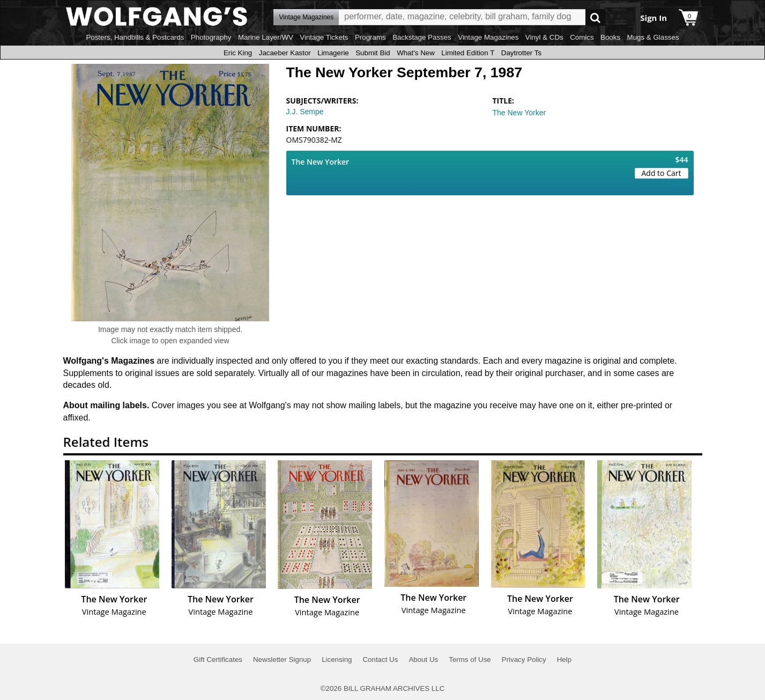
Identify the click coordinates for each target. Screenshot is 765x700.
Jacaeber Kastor (285, 53)
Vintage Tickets (324, 37)
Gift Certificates (218, 660)
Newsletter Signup (282, 660)
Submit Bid (373, 53)
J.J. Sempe (305, 112)
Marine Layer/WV (266, 37)
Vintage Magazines (488, 37)
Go (595, 17)
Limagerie (333, 53)
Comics (582, 37)
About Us (423, 660)
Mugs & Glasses (653, 37)
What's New (416, 53)
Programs (370, 37)
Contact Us (380, 660)
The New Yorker (519, 113)
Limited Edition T (468, 53)
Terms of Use (470, 660)
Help (564, 660)
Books (610, 37)
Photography (211, 37)
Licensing (337, 660)
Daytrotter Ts (521, 53)
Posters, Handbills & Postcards (135, 37)
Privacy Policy (524, 660)
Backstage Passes (422, 37)
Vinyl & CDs (544, 37)
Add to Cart (662, 173)
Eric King (238, 53)
